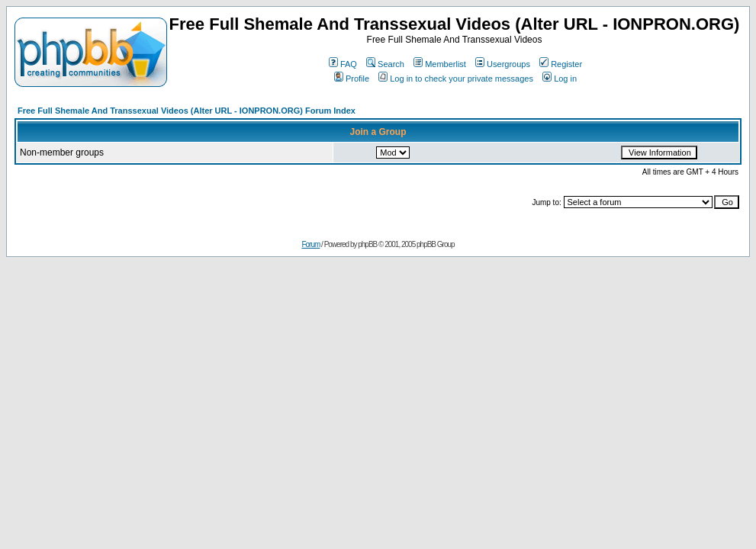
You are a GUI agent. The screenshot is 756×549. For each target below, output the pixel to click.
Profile (352, 79)
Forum (310, 244)
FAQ (343, 64)
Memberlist (440, 64)
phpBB (367, 244)
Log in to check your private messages (456, 79)
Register (561, 64)
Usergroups (503, 64)
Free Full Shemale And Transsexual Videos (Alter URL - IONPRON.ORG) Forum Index (187, 111)
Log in (560, 79)
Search (385, 64)
